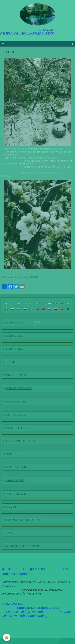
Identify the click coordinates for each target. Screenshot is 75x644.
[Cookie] (7, 637)
